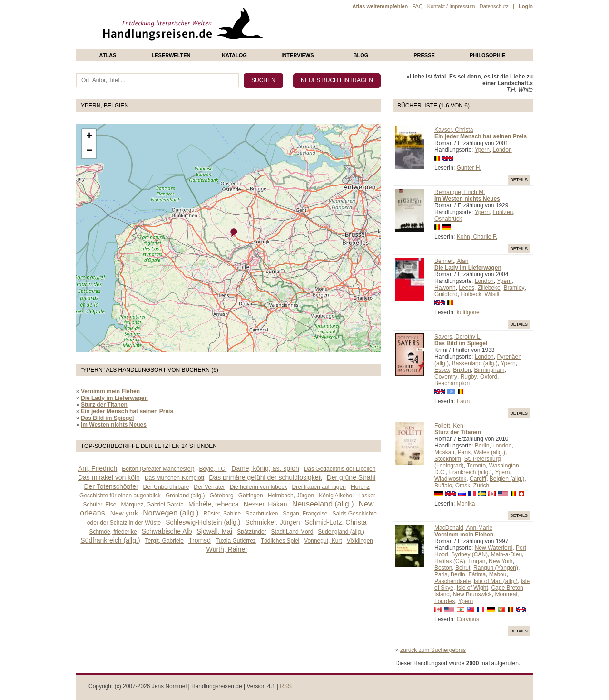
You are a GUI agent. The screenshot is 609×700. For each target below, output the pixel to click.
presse (424, 55)
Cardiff (478, 479)
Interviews (297, 55)
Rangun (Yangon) (496, 568)
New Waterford (494, 548)
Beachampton (452, 383)
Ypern (482, 150)
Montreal (506, 594)
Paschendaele (452, 581)
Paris (464, 452)
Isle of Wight (472, 588)
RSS (286, 686)
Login (526, 6)
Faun (463, 401)
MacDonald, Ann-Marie (463, 528)
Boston (443, 568)
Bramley (514, 288)
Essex (442, 370)
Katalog (234, 55)
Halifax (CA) (450, 561)
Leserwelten (171, 55)
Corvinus (468, 619)
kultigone (468, 312)
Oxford (489, 377)
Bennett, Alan (451, 261)
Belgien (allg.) (507, 479)
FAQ (417, 6)
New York (501, 561)
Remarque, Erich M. (460, 192)
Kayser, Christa (454, 130)
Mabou (498, 574)
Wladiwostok (450, 479)
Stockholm (448, 459)
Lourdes (445, 601)
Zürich (481, 486)
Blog (361, 55)
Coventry (446, 377)
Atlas (108, 55)
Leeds (467, 288)
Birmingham (489, 370)
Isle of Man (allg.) (496, 581)
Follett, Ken (449, 426)
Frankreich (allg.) (471, 472)
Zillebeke (489, 288)
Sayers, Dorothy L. (458, 337)
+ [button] (89, 136)
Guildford (446, 294)
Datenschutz (494, 6)
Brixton (462, 370)
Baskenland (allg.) (475, 363)
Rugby (469, 377)
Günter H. (469, 168)
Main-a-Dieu (506, 554)
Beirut (463, 568)
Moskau (444, 452)
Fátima (477, 574)
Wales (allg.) (490, 452)
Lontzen (503, 212)
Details (519, 180)
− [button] (89, 151)
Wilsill (492, 294)
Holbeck (471, 294)
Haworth (445, 288)
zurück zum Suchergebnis (433, 650)
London (502, 150)
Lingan (477, 561)
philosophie (487, 55)
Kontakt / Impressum (451, 6)
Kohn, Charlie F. (477, 237)
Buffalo (443, 486)
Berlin (482, 446)
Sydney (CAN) (469, 554)
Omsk (463, 486)
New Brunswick (472, 594)
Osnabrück (448, 219)
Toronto (476, 466)
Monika (466, 504)
